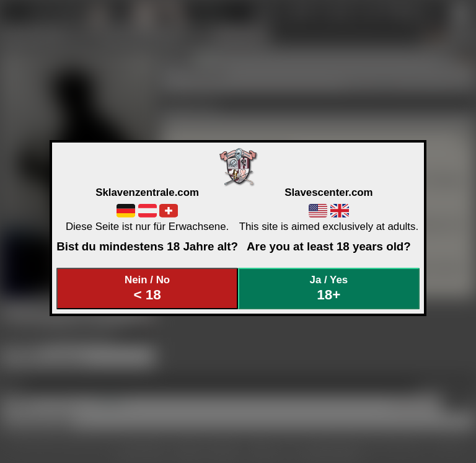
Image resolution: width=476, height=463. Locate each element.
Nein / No (148, 289)
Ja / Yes (329, 289)
